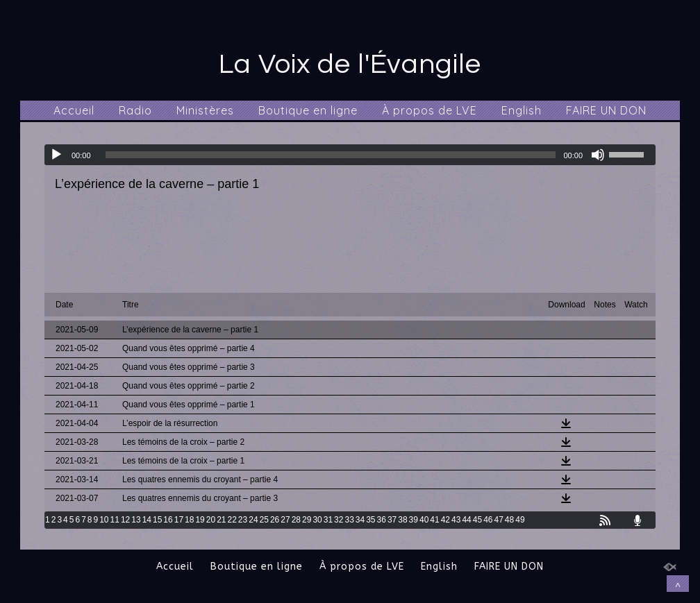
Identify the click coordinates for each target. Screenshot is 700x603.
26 (275, 520)
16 (168, 520)
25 (264, 520)
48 (509, 520)
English (522, 110)
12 (125, 520)
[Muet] (598, 155)
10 (104, 520)
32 (339, 520)
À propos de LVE (430, 110)
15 (157, 520)
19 (200, 520)
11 (115, 520)
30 (317, 520)
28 (296, 520)
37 (392, 520)
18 (189, 520)
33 (349, 520)
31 (328, 520)
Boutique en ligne (308, 110)
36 (382, 520)
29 (307, 520)
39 (414, 520)
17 (179, 520)
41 (434, 520)
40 (424, 520)
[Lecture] (56, 155)
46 (488, 520)
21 (221, 520)
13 (136, 520)
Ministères (205, 110)
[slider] (331, 155)
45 (477, 520)
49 (520, 520)
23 (243, 520)
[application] (350, 155)
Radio (135, 110)
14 (147, 520)
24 (253, 520)
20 (211, 520)
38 (402, 520)
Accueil (74, 110)
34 (360, 520)
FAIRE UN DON (606, 110)
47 (498, 520)
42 (445, 520)
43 (456, 520)
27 (285, 520)
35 (370, 520)
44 (466, 520)
